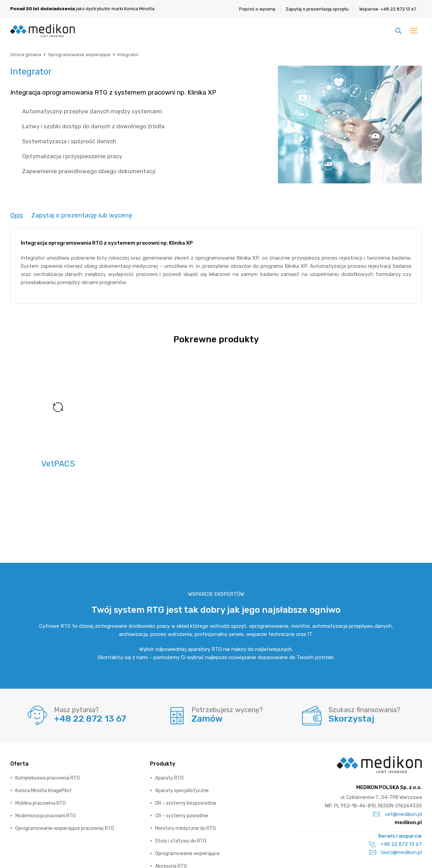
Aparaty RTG (169, 733)
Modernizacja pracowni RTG (46, 771)
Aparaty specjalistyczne (182, 746)
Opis (17, 215)
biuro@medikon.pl (396, 807)
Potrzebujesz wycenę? (227, 665)
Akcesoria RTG (171, 821)
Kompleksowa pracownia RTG (48, 733)
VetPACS (58, 464)
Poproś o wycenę (257, 9)
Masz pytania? (77, 665)
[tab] (17, 215)
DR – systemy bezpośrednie (186, 758)
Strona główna (26, 55)
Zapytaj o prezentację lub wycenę (82, 215)
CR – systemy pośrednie (182, 771)
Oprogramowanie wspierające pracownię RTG (65, 783)
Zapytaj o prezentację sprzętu (317, 9)
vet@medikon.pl (397, 769)
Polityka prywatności (348, 851)
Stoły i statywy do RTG (181, 796)
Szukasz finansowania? (364, 665)
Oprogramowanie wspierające (79, 55)
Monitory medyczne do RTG (186, 783)
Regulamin (401, 851)
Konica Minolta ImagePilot (44, 746)
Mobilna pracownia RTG (41, 758)
